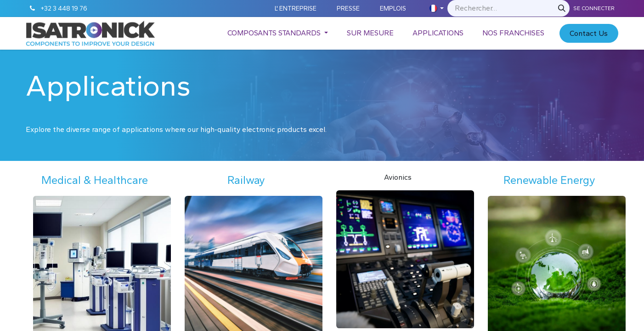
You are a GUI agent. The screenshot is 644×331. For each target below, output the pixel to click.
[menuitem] (278, 33)
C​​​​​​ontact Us (589, 33)
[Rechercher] (562, 8)
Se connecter (594, 8)
